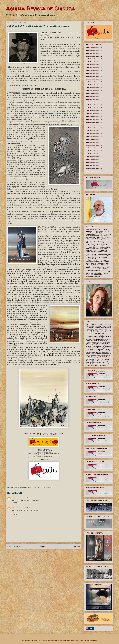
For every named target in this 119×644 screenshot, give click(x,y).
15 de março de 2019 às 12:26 (24, 498)
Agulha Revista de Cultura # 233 (94, 82)
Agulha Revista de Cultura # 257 (94, 151)
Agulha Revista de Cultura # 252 (94, 137)
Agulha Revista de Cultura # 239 (94, 99)
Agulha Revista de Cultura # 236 (94, 91)
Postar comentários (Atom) (46, 552)
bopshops (84, 640)
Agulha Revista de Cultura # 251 (94, 134)
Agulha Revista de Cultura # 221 (94, 47)
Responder (14, 503)
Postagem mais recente (14, 546)
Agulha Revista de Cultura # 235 (94, 88)
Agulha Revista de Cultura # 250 (94, 131)
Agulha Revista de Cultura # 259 (94, 157)
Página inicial (44, 546)
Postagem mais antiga (74, 546)
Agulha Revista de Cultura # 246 (94, 119)
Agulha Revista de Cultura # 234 (94, 85)
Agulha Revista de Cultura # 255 (94, 145)
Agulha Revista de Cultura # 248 (94, 125)
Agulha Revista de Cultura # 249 (94, 128)
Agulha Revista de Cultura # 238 (94, 96)
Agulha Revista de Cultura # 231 (94, 76)
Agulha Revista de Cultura (41, 8)
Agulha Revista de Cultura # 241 (94, 105)
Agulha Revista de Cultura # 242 (94, 108)
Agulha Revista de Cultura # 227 (94, 65)
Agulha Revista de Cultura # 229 (94, 70)
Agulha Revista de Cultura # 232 (94, 79)
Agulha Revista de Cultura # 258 (94, 154)
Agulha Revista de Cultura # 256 (94, 148)
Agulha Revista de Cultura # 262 (94, 165)
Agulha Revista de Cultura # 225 (94, 59)
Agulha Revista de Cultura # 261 (94, 162)
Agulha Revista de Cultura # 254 (94, 142)
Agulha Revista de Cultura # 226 (94, 62)
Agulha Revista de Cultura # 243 (94, 111)
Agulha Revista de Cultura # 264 (94, 171)
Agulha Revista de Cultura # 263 (94, 168)
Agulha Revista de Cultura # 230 (94, 73)
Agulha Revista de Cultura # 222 (94, 50)
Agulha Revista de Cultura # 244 (94, 114)
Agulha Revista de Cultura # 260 (94, 159)
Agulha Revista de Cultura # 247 (94, 122)
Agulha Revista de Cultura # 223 (94, 53)
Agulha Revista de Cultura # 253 (94, 139)
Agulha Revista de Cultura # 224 (94, 56)
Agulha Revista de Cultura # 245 (94, 116)
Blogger (95, 640)
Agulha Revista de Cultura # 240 (94, 102)
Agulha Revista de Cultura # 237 (94, 93)
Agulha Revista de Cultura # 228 (94, 68)
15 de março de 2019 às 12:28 (24, 508)
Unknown (14, 498)
